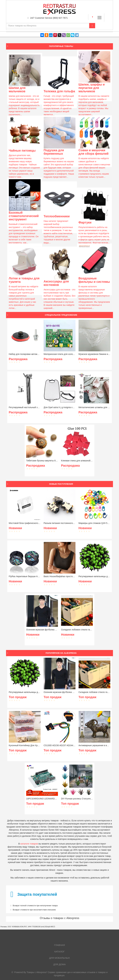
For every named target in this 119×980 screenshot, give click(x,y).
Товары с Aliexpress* (37, 972)
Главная (60, 945)
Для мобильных (59, 958)
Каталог (59, 952)
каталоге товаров (29, 844)
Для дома (59, 964)
